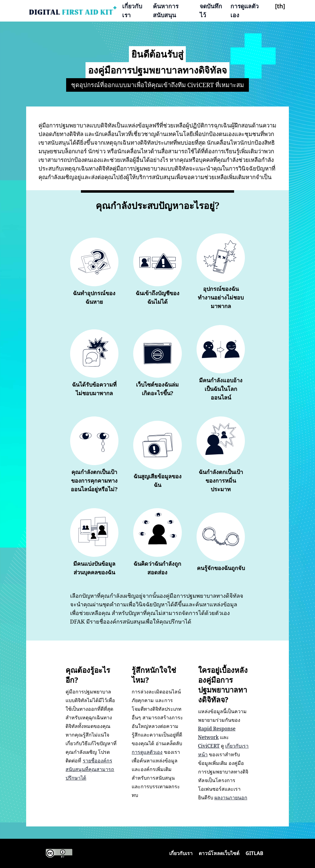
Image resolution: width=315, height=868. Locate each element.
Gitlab (254, 853)
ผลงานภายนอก (231, 798)
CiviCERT (209, 746)
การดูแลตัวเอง (245, 10)
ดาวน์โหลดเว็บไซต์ (219, 853)
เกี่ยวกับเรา (132, 10)
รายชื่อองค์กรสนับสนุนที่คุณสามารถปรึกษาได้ (90, 769)
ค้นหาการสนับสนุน (166, 10)
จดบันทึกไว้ (211, 10)
